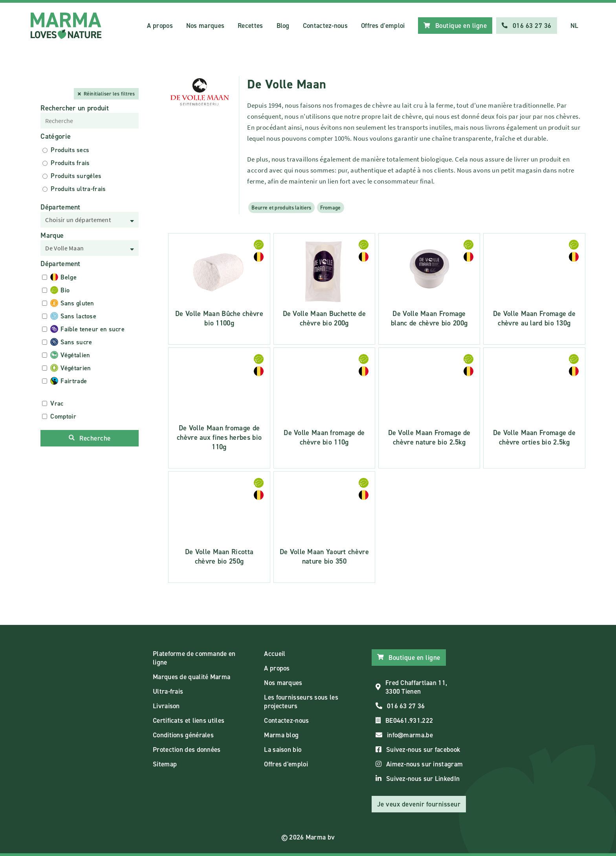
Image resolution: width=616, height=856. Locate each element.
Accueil (275, 654)
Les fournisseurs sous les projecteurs (301, 702)
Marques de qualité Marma (192, 677)
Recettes (250, 26)
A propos (160, 26)
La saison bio (283, 749)
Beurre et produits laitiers (281, 208)
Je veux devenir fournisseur (419, 804)
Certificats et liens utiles (189, 720)
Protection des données (187, 749)
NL (575, 26)
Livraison (166, 706)
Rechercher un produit (75, 108)
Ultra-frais (168, 691)
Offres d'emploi (383, 26)
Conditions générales (183, 735)
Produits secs (70, 150)
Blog (283, 26)
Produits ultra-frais (78, 189)
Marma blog (281, 735)
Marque (52, 235)
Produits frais (70, 163)
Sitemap (165, 764)
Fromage (331, 208)
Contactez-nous (325, 26)
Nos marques (205, 26)
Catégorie (56, 136)
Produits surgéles (76, 176)
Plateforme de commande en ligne (194, 658)
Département (60, 207)
